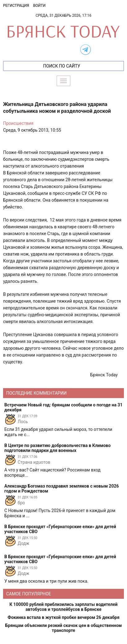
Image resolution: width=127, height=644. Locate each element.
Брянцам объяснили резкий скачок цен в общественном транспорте (63, 628)
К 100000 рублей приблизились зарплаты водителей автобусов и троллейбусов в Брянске (64, 607)
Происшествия (18, 123)
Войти (39, 6)
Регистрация (16, 6)
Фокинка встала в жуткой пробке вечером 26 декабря (64, 617)
